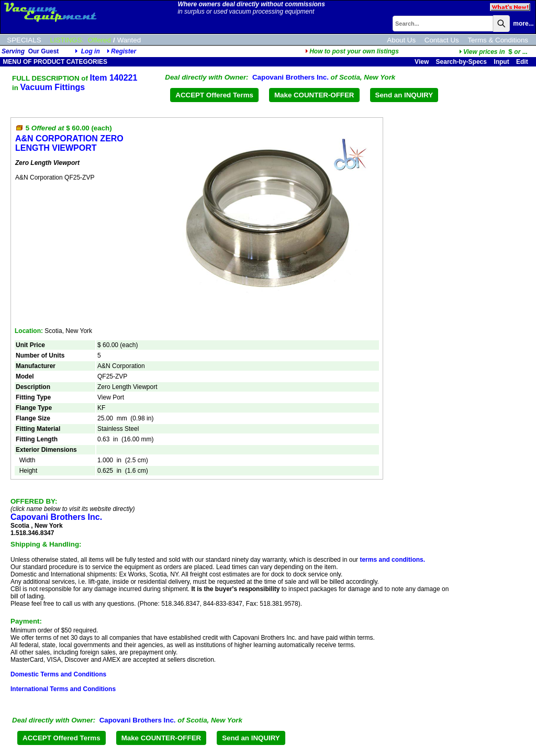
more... (523, 24)
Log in (91, 51)
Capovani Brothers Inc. (291, 77)
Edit (523, 62)
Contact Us (442, 40)
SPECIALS (24, 40)
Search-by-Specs (461, 62)
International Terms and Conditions (63, 689)
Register (124, 51)
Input (501, 62)
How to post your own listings (352, 51)
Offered (99, 40)
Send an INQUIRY (404, 95)
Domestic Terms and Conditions (58, 674)
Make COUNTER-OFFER (314, 95)
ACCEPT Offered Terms (214, 95)
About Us (401, 40)
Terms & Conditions (498, 40)
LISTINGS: (67, 40)
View (422, 62)
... (493, 52)
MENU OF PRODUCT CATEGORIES (54, 62)
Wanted (129, 40)
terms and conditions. (392, 560)
